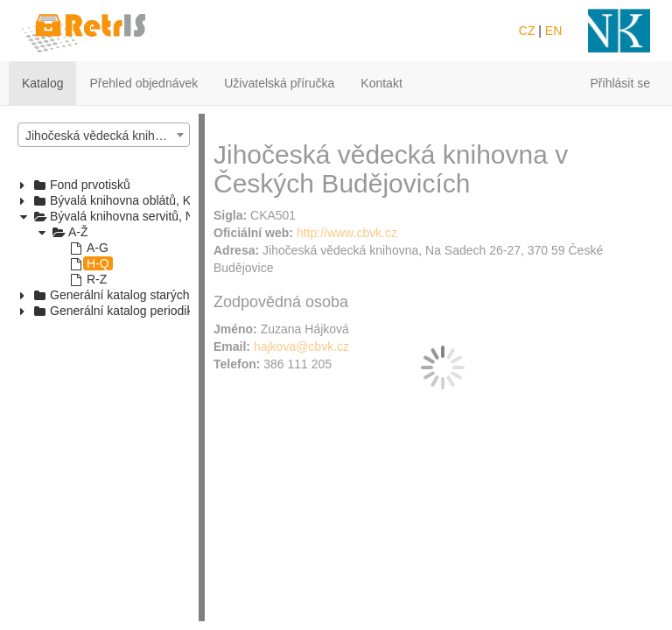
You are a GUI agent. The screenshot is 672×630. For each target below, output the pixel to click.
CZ (527, 31)
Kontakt (381, 83)
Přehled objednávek (143, 83)
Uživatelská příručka (279, 83)
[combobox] (104, 135)
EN (553, 31)
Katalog (42, 83)
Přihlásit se (620, 83)
